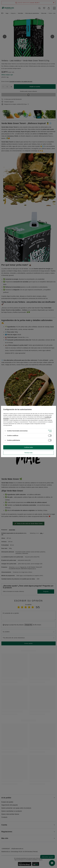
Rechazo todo (28, 453)
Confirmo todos (29, 447)
